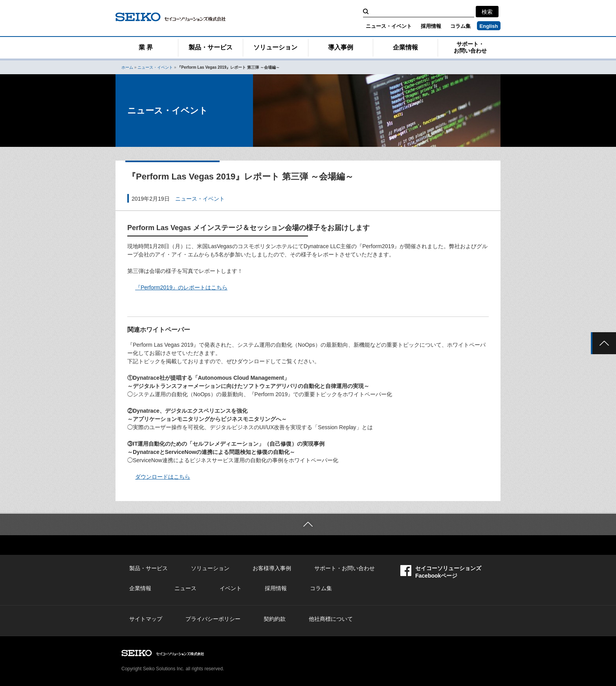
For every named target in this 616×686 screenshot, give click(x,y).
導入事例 (341, 47)
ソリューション (275, 47)
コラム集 (460, 26)
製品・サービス (211, 47)
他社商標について (331, 619)
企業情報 (405, 47)
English (489, 26)
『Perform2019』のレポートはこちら (181, 287)
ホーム (127, 67)
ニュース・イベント (389, 26)
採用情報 (431, 26)
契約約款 (275, 619)
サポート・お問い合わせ (470, 47)
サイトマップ (146, 619)
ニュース (185, 588)
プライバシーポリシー (213, 619)
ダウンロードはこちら (163, 477)
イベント (231, 588)
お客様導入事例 (272, 568)
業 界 (146, 47)
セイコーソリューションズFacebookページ (441, 572)
